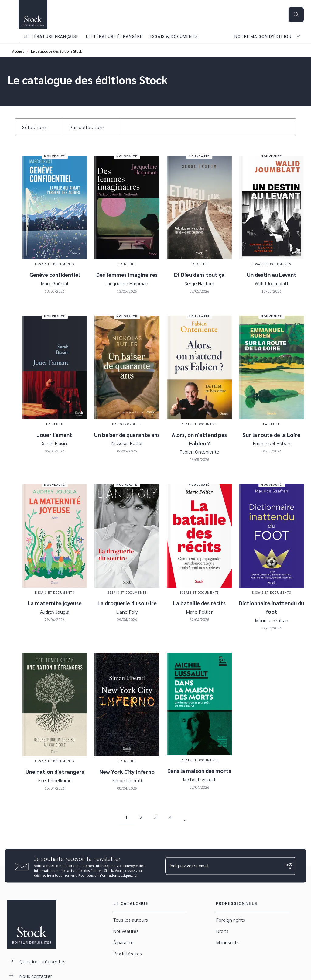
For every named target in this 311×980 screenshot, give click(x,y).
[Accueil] (33, 14)
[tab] (14, 36)
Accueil (18, 51)
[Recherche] (296, 15)
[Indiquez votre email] (223, 866)
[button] (38, 127)
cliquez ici (129, 875)
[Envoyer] (289, 866)
